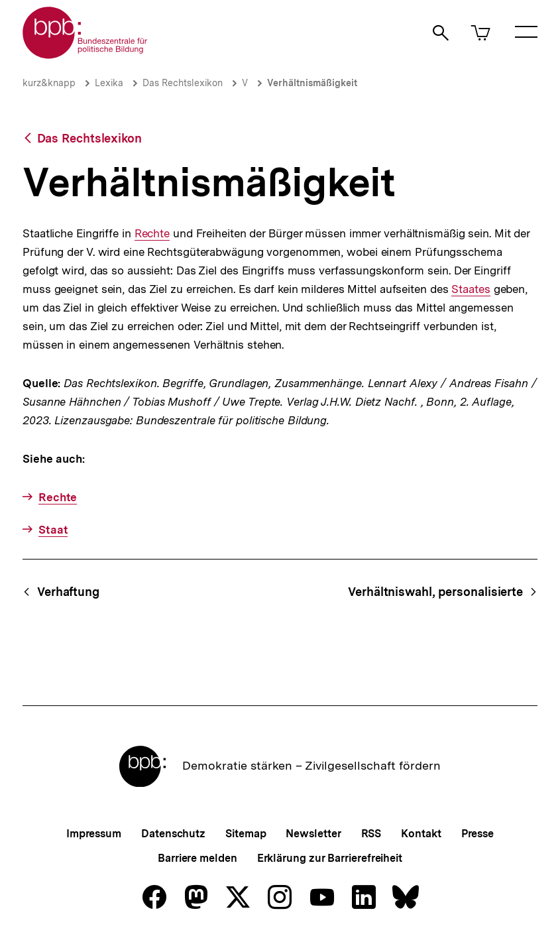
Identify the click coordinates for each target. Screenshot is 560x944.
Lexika (109, 83)
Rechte (152, 234)
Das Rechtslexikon (183, 83)
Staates (471, 289)
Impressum (94, 834)
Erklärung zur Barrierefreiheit (330, 858)
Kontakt (421, 834)
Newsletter (313, 834)
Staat (53, 530)
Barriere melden (197, 858)
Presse (477, 834)
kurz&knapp (49, 83)
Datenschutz (173, 834)
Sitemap (246, 834)
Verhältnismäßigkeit (312, 83)
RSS (371, 834)
